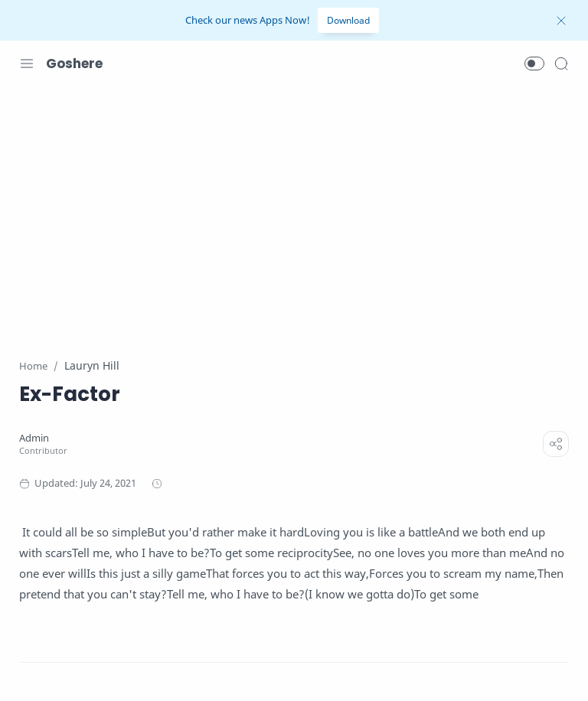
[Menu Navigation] (27, 64)
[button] (534, 64)
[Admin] (34, 438)
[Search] (561, 64)
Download (348, 20)
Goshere (74, 64)
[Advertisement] (294, 213)
